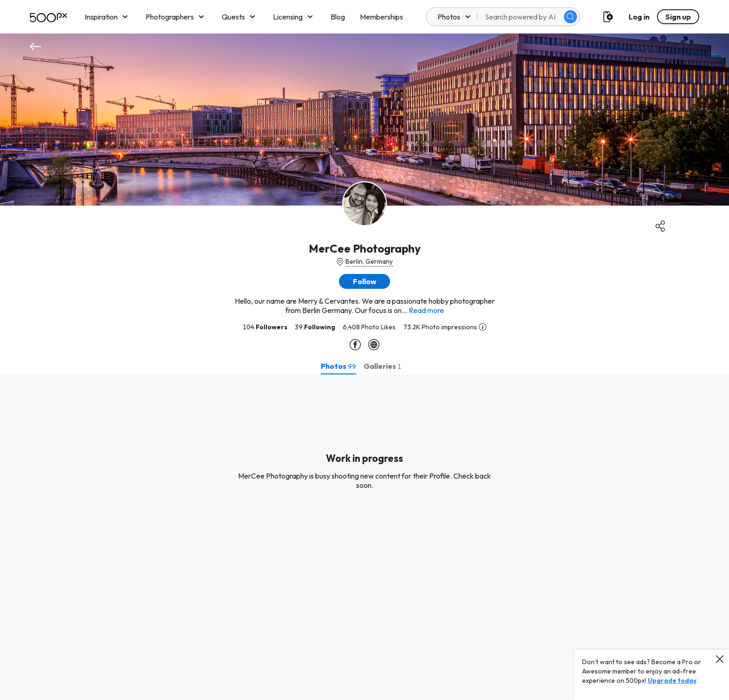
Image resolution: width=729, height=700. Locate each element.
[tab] (338, 366)
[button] (364, 281)
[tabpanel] (364, 537)
